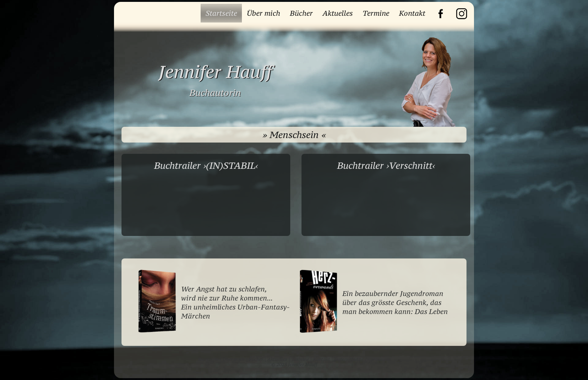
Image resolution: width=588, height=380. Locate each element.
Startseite (221, 13)
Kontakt (412, 13)
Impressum (377, 359)
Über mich (263, 13)
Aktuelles (338, 13)
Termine (376, 13)
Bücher (301, 13)
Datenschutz (347, 359)
